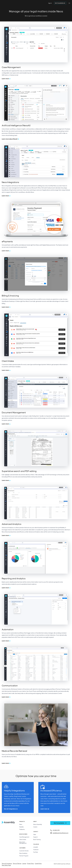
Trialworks (22, 830)
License (24, 864)
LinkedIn (36, 847)
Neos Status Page (6, 865)
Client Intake (23, 840)
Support (35, 837)
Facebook (36, 850)
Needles (21, 827)
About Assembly (38, 825)
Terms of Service (17, 864)
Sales (35, 835)
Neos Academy (23, 853)
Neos (21, 825)
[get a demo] (60, 3)
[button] (69, 4)
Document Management (23, 843)
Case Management (24, 837)
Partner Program (24, 856)
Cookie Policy (38, 864)
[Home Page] (8, 823)
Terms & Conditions (7, 864)
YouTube (36, 852)
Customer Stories (24, 851)
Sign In (50, 3)
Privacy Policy (30, 864)
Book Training (37, 840)
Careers (35, 827)
